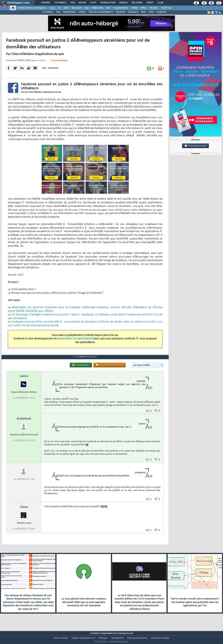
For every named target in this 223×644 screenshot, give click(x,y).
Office (144, 8)
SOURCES (120, 12)
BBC (21, 277)
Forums (46, 3)
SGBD (134, 8)
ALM (66, 8)
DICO (151, 12)
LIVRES (82, 12)
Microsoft (76, 8)
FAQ (73, 3)
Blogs (82, 3)
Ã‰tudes (137, 3)
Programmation (121, 8)
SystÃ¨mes (166, 8)
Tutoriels (60, 3)
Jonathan (41, 63)
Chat (93, 3)
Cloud (52, 8)
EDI (108, 8)
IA (59, 8)
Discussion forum (195, 146)
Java (86, 8)
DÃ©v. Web (97, 8)
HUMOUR (161, 12)
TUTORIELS (48, 12)
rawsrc (24, 382)
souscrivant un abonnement (75, 341)
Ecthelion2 (24, 425)
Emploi (123, 3)
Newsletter (108, 3)
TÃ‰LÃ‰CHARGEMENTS (101, 12)
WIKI (143, 12)
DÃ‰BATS (133, 12)
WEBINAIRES (69, 12)
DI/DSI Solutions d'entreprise (32, 8)
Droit (150, 3)
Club (160, 3)
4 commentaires (59, 63)
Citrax (24, 513)
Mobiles (154, 8)
